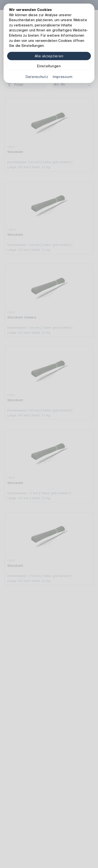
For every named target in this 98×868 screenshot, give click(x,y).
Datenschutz (37, 77)
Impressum (63, 77)
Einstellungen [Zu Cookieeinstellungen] (49, 66)
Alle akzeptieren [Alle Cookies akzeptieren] (49, 56)
